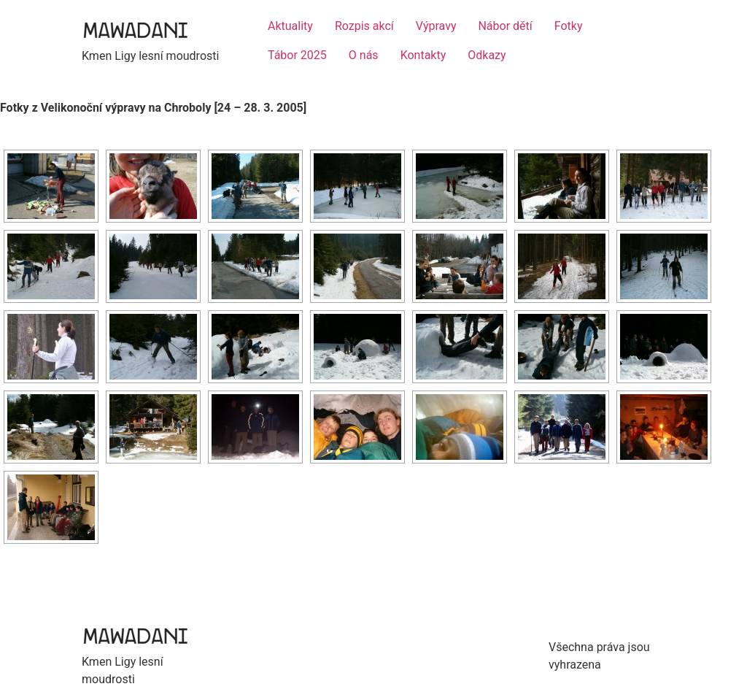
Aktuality (290, 26)
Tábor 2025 (297, 55)
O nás (364, 55)
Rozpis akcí (364, 26)
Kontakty (423, 55)
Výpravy (436, 26)
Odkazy (487, 55)
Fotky (569, 26)
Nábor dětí (505, 26)
